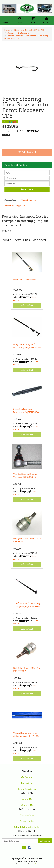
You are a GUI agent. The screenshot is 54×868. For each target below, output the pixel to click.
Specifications (29, 200)
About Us (27, 799)
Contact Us (27, 805)
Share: (10, 122)
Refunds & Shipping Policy (27, 827)
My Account (27, 777)
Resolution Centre (27, 789)
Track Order (27, 783)
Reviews (15, 206)
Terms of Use (27, 815)
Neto (37, 864)
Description (11, 200)
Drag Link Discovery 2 (25, 280)
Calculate (27, 189)
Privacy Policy (27, 821)
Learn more (46, 131)
